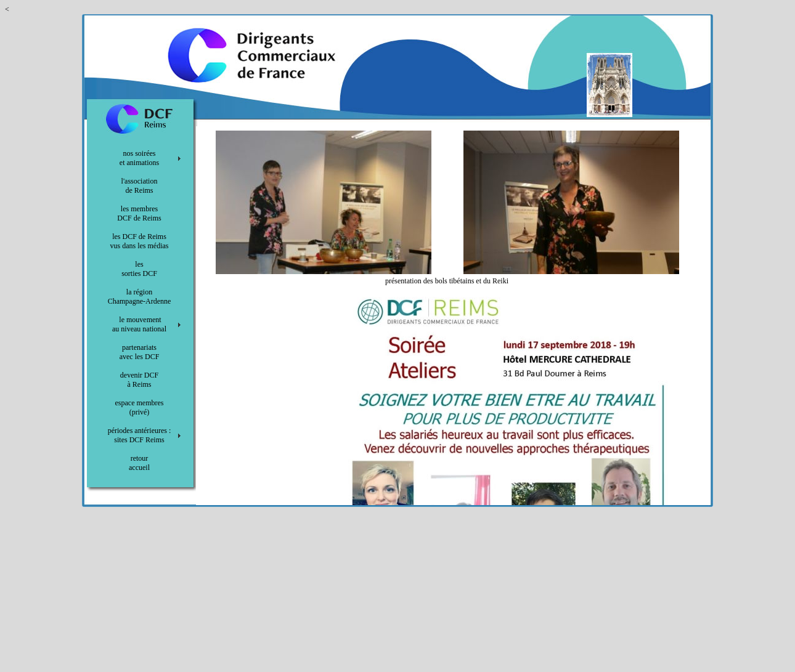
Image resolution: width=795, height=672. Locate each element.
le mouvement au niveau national (139, 324)
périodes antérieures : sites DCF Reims (140, 435)
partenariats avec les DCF (140, 352)
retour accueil (139, 463)
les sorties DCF (139, 269)
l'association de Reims (140, 186)
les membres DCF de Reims (139, 213)
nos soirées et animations (139, 158)
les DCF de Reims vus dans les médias (140, 241)
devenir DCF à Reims (139, 380)
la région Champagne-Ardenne (140, 297)
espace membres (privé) (140, 407)
